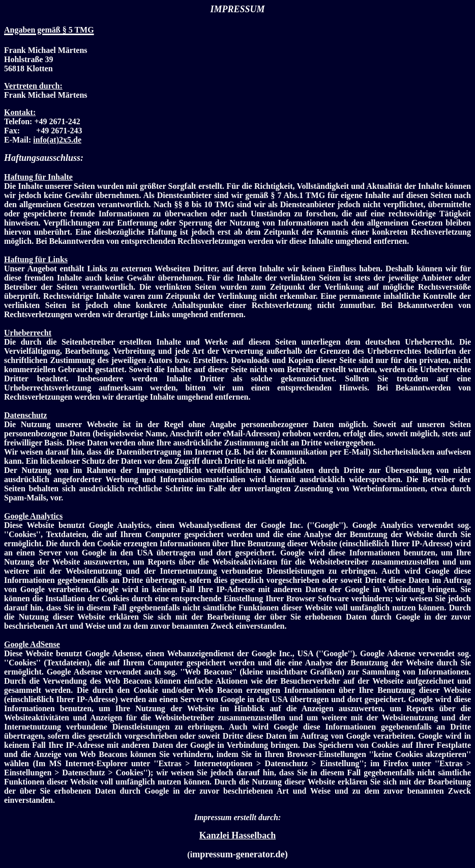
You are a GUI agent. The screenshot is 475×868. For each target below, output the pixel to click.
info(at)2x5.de (57, 140)
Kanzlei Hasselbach (238, 835)
